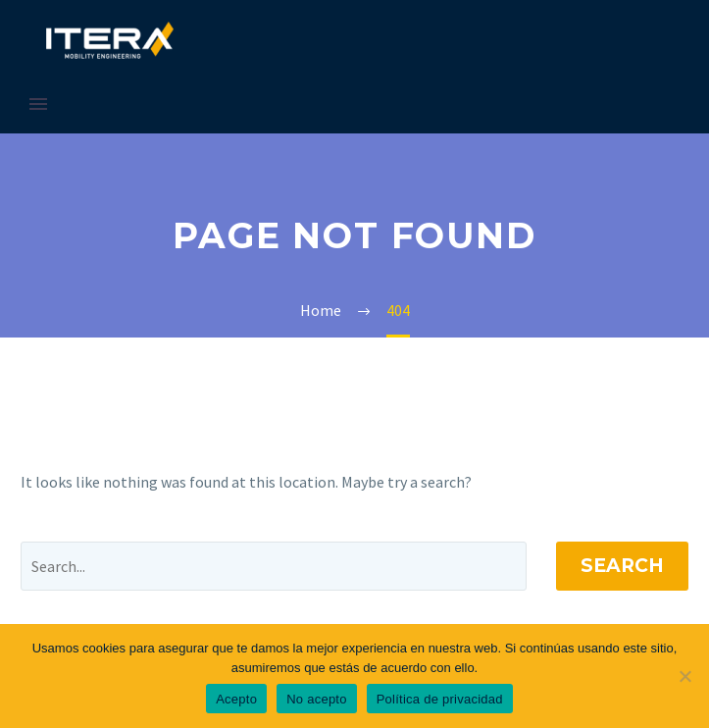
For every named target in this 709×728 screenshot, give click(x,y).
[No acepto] (684, 676)
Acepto (236, 699)
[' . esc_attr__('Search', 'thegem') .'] (274, 566)
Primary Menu (38, 104)
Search (622, 566)
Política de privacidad (440, 699)
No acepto (317, 699)
